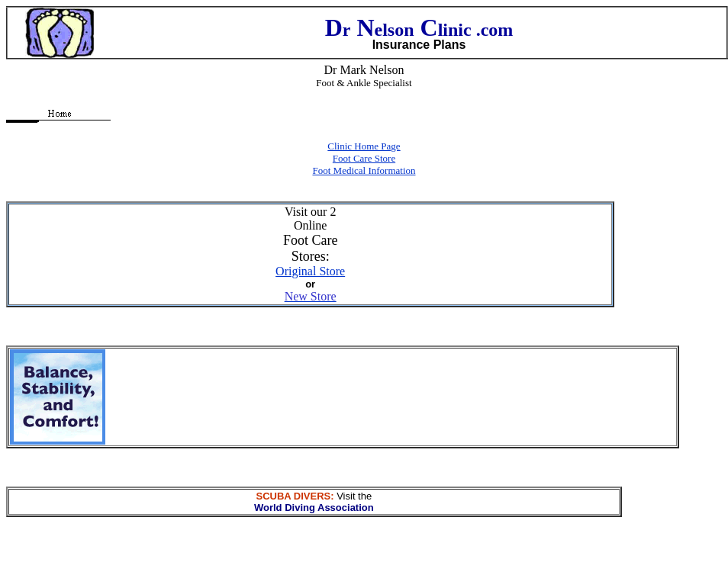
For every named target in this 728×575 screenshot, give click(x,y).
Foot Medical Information (364, 170)
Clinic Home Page (364, 146)
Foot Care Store (364, 158)
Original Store (310, 271)
